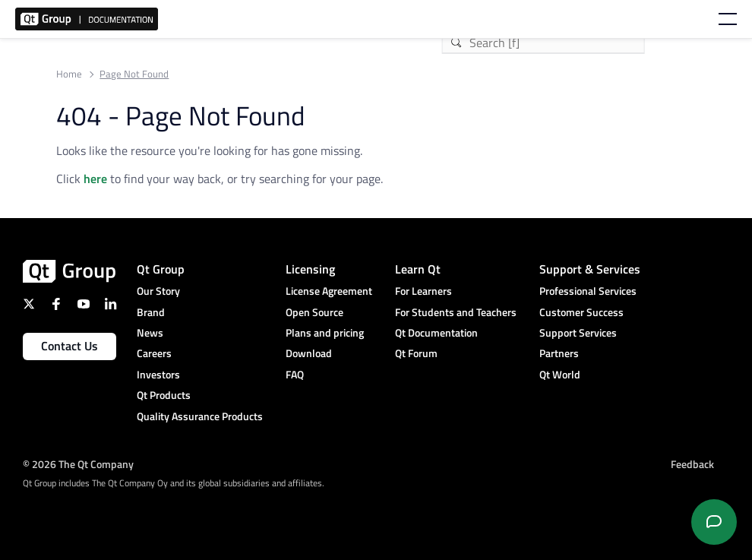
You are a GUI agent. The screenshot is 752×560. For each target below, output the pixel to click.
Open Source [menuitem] (314, 312)
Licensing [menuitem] (310, 269)
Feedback (692, 464)
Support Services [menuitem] (578, 332)
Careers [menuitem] (154, 353)
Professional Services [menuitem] (588, 291)
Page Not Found (134, 74)
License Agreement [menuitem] (329, 291)
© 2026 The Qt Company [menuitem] (78, 464)
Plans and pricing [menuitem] (325, 332)
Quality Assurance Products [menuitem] (200, 416)
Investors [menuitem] (158, 374)
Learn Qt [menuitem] (418, 269)
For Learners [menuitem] (423, 291)
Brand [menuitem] (151, 312)
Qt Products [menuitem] (164, 395)
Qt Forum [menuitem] (416, 353)
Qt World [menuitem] (560, 374)
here (95, 179)
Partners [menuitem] (559, 353)
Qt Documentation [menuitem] (436, 332)
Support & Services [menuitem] (590, 269)
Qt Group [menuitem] (161, 269)
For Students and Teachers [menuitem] (456, 312)
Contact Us (70, 346)
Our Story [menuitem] (158, 291)
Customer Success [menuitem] (581, 312)
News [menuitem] (150, 332)
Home (69, 74)
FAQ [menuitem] (295, 374)
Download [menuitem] (309, 353)
